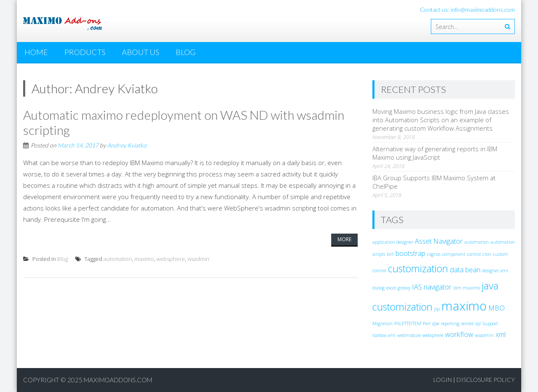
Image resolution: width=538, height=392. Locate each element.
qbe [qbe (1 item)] (436, 324)
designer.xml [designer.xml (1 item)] (495, 271)
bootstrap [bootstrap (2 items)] (410, 253)
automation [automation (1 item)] (477, 242)
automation (118, 259)
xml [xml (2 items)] (501, 334)
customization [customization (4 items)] (418, 268)
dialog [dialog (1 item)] (378, 288)
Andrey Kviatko (127, 145)
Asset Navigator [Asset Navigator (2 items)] (439, 241)
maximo (144, 259)
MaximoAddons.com (118, 380)
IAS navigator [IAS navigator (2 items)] (432, 287)
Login (443, 380)
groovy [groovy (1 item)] (404, 288)
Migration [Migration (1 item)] (382, 324)
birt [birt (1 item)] (390, 254)
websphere (171, 259)
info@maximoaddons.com (483, 9)
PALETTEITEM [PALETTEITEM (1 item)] (408, 324)
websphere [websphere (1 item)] (433, 335)
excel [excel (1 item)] (391, 288)
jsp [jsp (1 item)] (437, 309)
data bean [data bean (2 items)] (465, 270)
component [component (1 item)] (454, 254)
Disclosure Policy (486, 380)
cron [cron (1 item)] (487, 254)
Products (85, 52)
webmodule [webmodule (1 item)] (409, 335)
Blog (186, 52)
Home (36, 52)
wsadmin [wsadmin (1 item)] (484, 335)
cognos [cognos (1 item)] (434, 254)
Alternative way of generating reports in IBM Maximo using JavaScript (435, 153)
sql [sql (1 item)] (478, 324)
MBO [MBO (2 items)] (497, 308)
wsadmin (198, 259)
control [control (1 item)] (474, 254)
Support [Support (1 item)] (490, 324)
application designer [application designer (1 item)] (393, 242)
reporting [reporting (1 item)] (450, 324)
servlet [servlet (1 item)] (467, 324)
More (344, 239)
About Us (141, 52)
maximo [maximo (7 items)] (464, 306)
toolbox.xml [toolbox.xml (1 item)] (384, 335)
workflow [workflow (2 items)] (459, 334)
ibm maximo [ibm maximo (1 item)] (467, 288)
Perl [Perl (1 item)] (427, 324)
